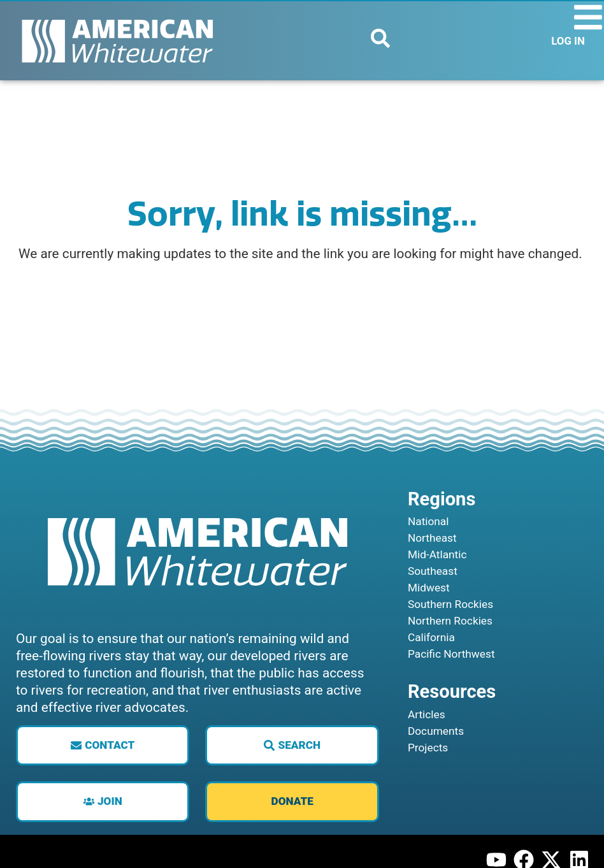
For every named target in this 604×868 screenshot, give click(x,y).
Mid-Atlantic (440, 586)
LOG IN (568, 41)
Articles (428, 746)
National (430, 553)
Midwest (430, 619)
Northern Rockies (454, 652)
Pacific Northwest (455, 685)
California (433, 669)
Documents (438, 762)
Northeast (434, 569)
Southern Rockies (454, 635)
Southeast (435, 602)
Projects (430, 779)
